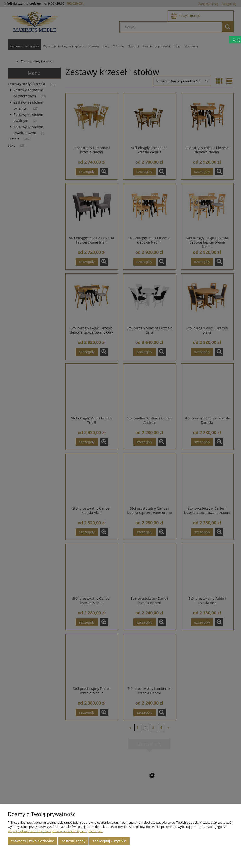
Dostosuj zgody (73, 841)
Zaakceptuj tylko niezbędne (33, 841)
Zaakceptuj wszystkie (109, 841)
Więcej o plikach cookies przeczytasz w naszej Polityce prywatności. (55, 831)
